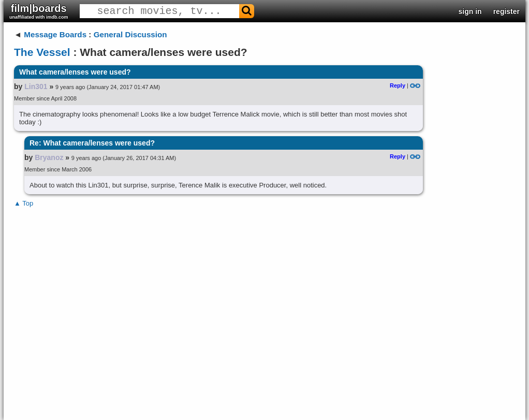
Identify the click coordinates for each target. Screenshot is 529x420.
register (506, 11)
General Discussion (130, 34)
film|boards (39, 11)
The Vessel (42, 52)
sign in (470, 11)
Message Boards (55, 34)
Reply (398, 85)
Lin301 (36, 86)
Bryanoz (49, 157)
